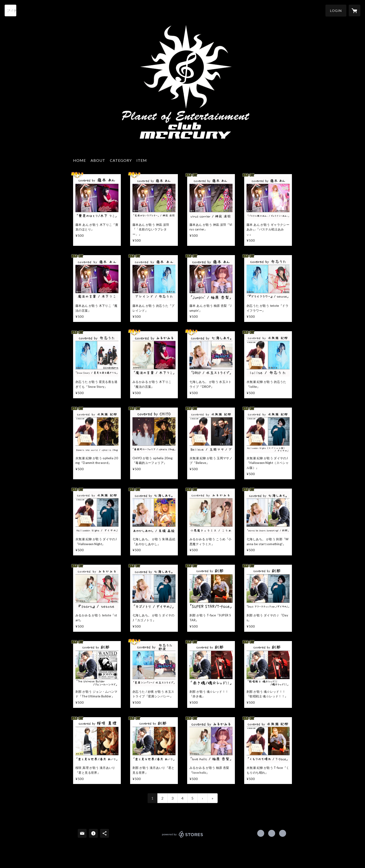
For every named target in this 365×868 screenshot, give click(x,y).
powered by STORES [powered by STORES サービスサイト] (183, 837)
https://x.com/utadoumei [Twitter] (272, 833)
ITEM (142, 160)
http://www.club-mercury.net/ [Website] (283, 833)
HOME (79, 160)
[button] (336, 11)
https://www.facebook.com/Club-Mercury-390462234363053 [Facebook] (261, 833)
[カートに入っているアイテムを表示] (355, 10)
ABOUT (98, 160)
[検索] (10, 10)
